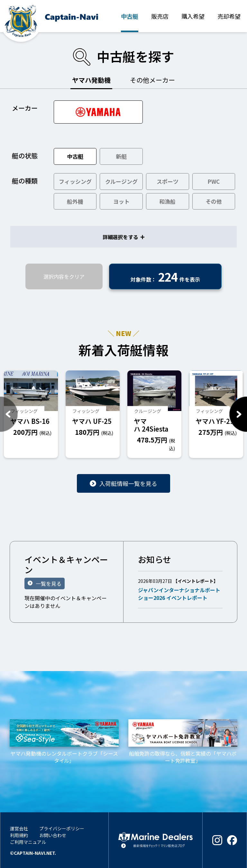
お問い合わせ (53, 835)
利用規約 (19, 835)
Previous (9, 414)
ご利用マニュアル (28, 842)
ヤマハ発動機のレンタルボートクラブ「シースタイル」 (64, 742)
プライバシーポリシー (62, 828)
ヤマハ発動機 (91, 80)
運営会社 (19, 828)
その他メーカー (152, 80)
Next (238, 414)
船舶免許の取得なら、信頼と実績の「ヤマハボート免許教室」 (183, 742)
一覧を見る (49, 583)
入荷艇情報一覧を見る (128, 483)
